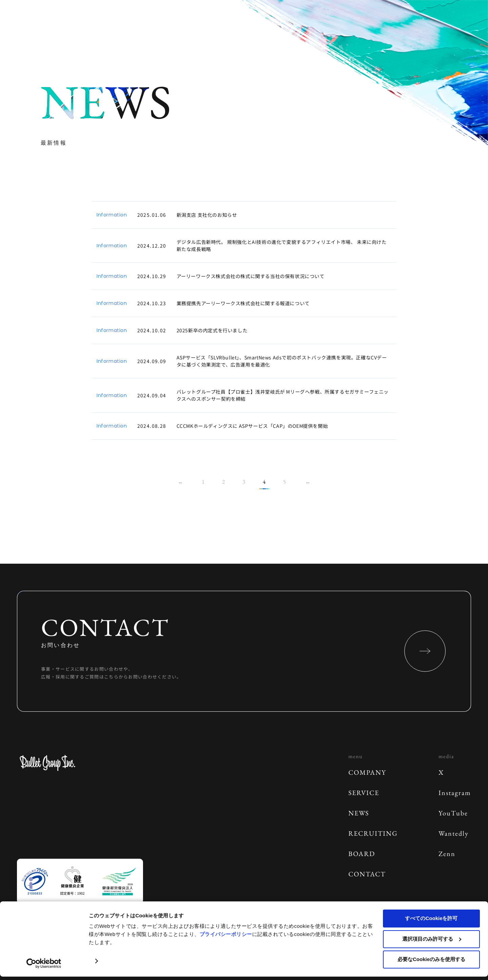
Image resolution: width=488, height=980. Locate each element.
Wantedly (454, 833)
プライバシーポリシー (226, 934)
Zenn (447, 854)
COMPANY (367, 772)
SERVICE (364, 793)
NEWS (359, 813)
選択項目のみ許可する (432, 939)
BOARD (362, 854)
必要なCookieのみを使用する (431, 959)
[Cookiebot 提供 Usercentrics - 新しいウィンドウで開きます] (44, 963)
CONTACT (367, 874)
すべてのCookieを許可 (431, 918)
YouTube (453, 813)
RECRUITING (373, 833)
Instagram (455, 793)
